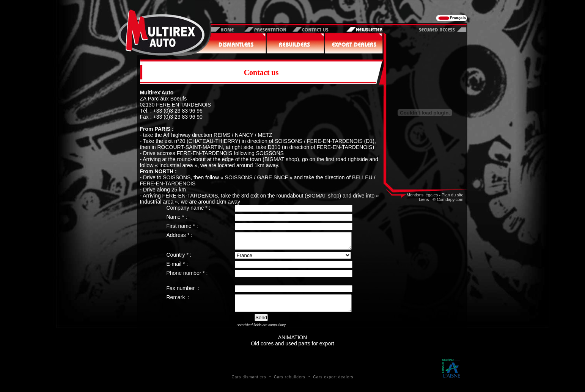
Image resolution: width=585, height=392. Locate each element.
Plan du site (452, 195)
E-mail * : (177, 267)
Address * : (179, 235)
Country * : (179, 258)
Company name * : (189, 208)
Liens (424, 199)
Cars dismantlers (249, 384)
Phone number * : (187, 276)
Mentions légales (422, 195)
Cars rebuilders (290, 384)
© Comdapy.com (448, 199)
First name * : (182, 226)
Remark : (178, 301)
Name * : (177, 217)
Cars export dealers (333, 384)
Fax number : (183, 292)
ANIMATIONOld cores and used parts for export (292, 347)
